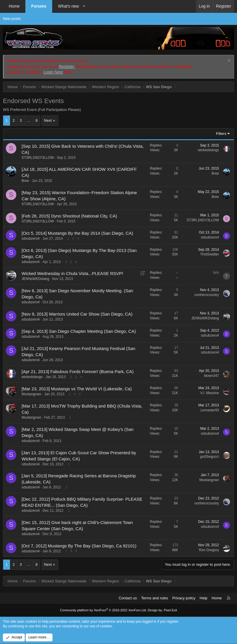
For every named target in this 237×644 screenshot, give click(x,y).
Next (48, 120)
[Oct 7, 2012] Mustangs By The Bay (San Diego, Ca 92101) (79, 546)
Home (14, 6)
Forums (39, 6)
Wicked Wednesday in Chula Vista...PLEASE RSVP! (72, 273)
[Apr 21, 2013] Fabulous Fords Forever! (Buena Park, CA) (78, 371)
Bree (25, 181)
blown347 (211, 376)
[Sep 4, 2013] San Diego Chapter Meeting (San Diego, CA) (79, 331)
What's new (69, 6)
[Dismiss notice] (228, 61)
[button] (84, 6)
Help (204, 598)
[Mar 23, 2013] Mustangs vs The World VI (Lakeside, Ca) (77, 389)
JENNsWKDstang (35, 279)
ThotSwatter (209, 254)
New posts (12, 19)
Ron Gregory (209, 550)
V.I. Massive (210, 393)
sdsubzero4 (31, 239)
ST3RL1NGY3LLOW (38, 158)
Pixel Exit (170, 610)
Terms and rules (155, 598)
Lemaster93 (210, 410)
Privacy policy (184, 598)
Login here (53, 72)
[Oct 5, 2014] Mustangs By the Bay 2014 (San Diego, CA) (77, 233)
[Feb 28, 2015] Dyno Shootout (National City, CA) (69, 216)
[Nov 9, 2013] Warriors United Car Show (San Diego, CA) (77, 314)
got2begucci (209, 457)
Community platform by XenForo (103, 610)
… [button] (29, 120)
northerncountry (207, 295)
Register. (67, 67)
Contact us (128, 598)
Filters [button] (221, 134)
